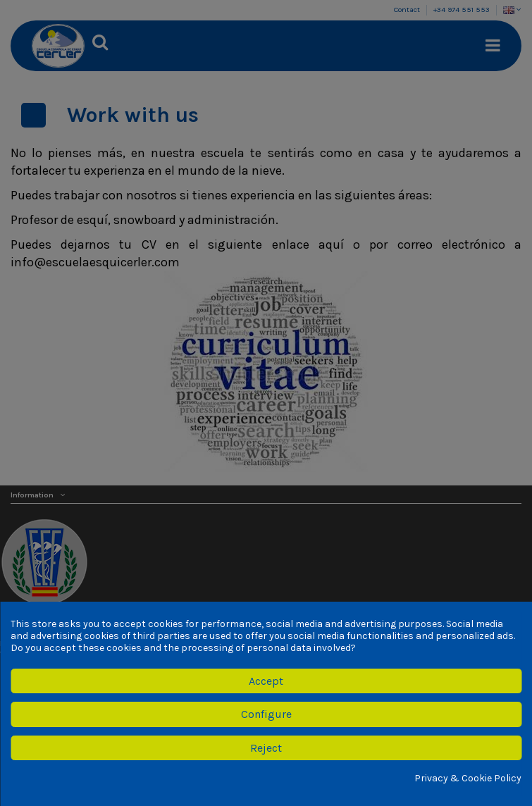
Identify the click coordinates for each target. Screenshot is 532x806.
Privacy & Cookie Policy (468, 779)
